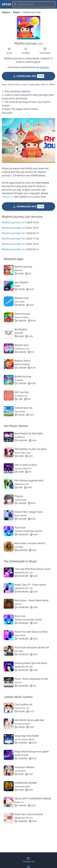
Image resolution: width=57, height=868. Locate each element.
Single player (34, 85)
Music (16, 12)
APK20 (6, 4)
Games (6, 12)
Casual (25, 85)
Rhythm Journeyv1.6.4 (14, 244)
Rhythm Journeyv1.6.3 (14, 249)
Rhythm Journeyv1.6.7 (14, 233)
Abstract (44, 85)
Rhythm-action (14, 85)
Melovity (45, 67)
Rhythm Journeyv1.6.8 (14, 228)
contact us (7, 197)
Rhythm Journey (26, 43)
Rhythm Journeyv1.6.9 (14, 222)
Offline (52, 85)
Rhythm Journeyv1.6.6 (14, 239)
